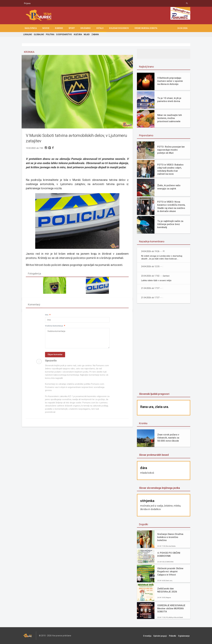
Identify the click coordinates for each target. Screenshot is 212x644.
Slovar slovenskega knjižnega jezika (159, 488)
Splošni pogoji (162, 636)
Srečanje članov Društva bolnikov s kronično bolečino (170, 537)
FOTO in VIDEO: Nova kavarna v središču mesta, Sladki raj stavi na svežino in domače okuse (171, 206)
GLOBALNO (39, 34)
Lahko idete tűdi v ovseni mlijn (157, 280)
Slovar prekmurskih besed (154, 455)
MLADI (86, 34)
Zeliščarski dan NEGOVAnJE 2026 (167, 590)
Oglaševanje (185, 636)
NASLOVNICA (31, 28)
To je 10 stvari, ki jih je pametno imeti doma (169, 100)
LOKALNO (28, 34)
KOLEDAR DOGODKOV (119, 28)
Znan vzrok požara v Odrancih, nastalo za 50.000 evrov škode (168, 438)
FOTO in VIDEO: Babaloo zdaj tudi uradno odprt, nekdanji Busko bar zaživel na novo (170, 169)
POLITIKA (50, 34)
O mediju (150, 636)
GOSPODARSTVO (64, 34)
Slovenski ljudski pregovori (154, 394)
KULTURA (77, 34)
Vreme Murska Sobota (146, 28)
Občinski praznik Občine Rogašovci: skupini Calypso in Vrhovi (170, 571)
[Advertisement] (164, 348)
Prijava (27, 3)
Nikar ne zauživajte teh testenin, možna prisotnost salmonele (169, 118)
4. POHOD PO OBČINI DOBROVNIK (169, 554)
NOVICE (46, 28)
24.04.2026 (182, 28)
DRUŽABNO (86, 28)
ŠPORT (72, 28)
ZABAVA (95, 34)
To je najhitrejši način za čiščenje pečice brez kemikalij (170, 224)
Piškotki (174, 636)
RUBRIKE (59, 28)
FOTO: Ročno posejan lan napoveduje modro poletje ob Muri (171, 150)
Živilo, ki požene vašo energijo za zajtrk (169, 187)
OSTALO (100, 28)
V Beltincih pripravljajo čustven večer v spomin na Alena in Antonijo (170, 81)
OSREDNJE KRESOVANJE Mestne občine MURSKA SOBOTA (171, 608)
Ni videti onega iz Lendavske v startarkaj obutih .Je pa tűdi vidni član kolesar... (162, 257)
